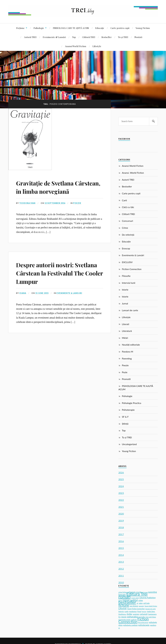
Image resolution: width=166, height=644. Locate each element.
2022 (121, 500)
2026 (121, 472)
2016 (121, 541)
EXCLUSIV (127, 262)
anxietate (136, 614)
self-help (146, 603)
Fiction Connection (132, 269)
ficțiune (124, 605)
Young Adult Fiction (151, 606)
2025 (121, 479)
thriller (129, 614)
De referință (128, 235)
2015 (121, 548)
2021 (121, 507)
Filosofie (126, 276)
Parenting (127, 358)
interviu (121, 611)
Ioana (23, 310)
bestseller (127, 602)
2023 (121, 493)
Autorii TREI (30, 37)
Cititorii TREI (89, 37)
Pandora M (128, 352)
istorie (124, 617)
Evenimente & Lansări (54, 37)
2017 (121, 534)
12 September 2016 (55, 211)
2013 (121, 562)
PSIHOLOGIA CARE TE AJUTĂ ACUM (71, 28)
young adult (135, 598)
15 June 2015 (42, 310)
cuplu (127, 611)
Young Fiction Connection (136, 609)
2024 (121, 486)
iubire (141, 603)
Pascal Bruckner (143, 622)
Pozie (125, 372)
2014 (121, 555)
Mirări (125, 338)
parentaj (141, 606)
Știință (125, 424)
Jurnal (125, 303)
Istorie (125, 290)
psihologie (153, 622)
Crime (125, 228)
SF (137, 603)
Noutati (138, 37)
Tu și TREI (123, 37)
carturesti (144, 614)
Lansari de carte (130, 310)
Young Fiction (143, 28)
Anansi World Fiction (76, 46)
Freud (139, 611)
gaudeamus (133, 611)
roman (124, 597)
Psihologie (39, 28)
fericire (144, 611)
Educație (100, 28)
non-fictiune (134, 606)
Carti (124, 200)
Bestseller (107, 37)
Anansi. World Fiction (133, 173)
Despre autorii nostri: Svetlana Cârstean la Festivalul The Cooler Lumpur (48, 285)
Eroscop (126, 248)
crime (141, 600)
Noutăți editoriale (131, 345)
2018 (121, 527)
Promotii (126, 379)
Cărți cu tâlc (128, 207)
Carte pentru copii (120, 28)
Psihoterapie (128, 410)
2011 (121, 576)
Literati (126, 324)
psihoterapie (144, 625)
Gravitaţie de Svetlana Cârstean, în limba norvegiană (48, 191)
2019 (121, 521)
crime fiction (123, 592)
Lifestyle (97, 46)
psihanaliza (133, 617)
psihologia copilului (130, 625)
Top (74, 37)
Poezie (78, 211)
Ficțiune (20, 28)
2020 (121, 514)
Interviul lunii (129, 283)
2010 (121, 582)
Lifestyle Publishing (147, 598)
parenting (153, 592)
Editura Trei (137, 594)
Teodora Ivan (27, 211)
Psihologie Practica (132, 403)
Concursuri (127, 221)
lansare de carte (150, 609)
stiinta (121, 625)
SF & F (125, 417)
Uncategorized (129, 444)
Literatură (127, 331)
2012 (121, 569)
